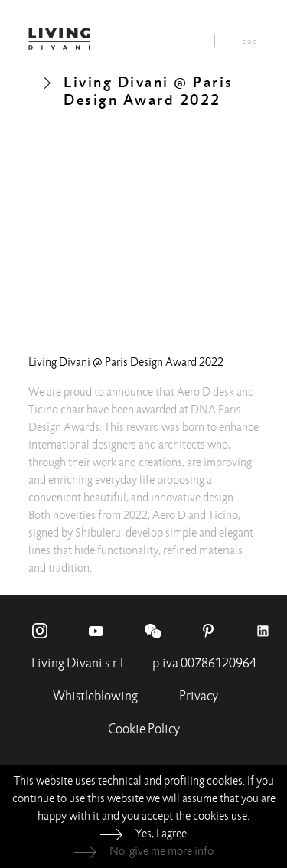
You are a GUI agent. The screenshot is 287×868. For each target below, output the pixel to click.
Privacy (199, 696)
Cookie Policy (144, 729)
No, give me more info (161, 851)
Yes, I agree (161, 834)
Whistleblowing (95, 696)
